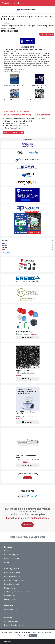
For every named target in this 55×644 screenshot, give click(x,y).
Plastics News (9, 551)
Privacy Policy (23, 636)
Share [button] (22, 496)
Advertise (7, 642)
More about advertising (13, 132)
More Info (28, 525)
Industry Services (10, 600)
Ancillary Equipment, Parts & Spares (17, 592)
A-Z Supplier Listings (12, 621)
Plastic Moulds (9, 596)
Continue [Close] (33, 636)
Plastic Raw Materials (12, 584)
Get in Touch (27, 478)
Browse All (8, 617)
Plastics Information (11, 559)
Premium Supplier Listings (14, 625)
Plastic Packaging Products (14, 580)
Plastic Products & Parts (13, 576)
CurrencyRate (5, 253)
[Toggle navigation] (50, 3)
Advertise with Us (10, 610)
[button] (7, 23)
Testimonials (9, 613)
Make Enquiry (28, 337)
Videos (7, 562)
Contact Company (47, 34)
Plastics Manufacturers (12, 572)
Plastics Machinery (11, 588)
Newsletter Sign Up (11, 555)
